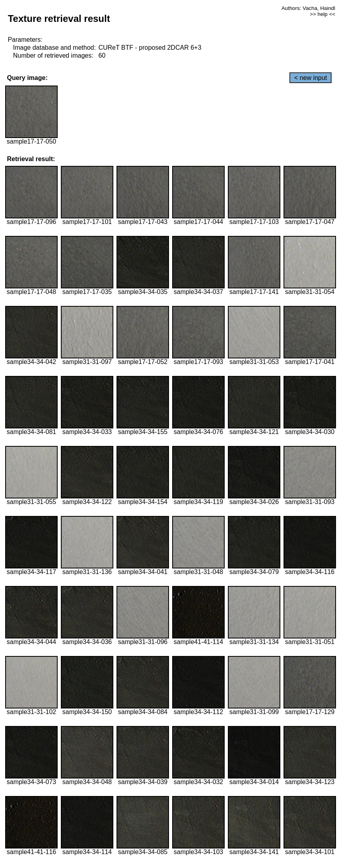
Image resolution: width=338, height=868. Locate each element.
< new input (311, 78)
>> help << (322, 14)
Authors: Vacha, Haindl (308, 8)
